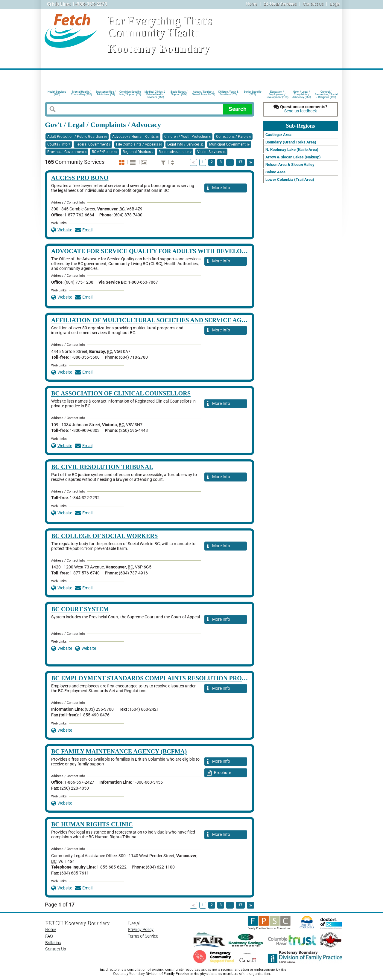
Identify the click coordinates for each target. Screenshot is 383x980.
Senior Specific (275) (253, 93)
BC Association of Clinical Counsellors (121, 393)
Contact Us (313, 4)
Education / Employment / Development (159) (277, 94)
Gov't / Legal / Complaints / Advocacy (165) (302, 94)
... (230, 162)
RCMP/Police (104, 152)
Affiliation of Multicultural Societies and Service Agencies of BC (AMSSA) (181, 320)
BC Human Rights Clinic (92, 824)
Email (84, 230)
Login (335, 4)
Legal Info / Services (185, 144)
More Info (218, 188)
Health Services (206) (57, 93)
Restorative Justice (175, 152)
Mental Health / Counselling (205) (81, 93)
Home (251, 4)
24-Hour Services (280, 4)
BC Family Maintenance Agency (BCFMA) (119, 751)
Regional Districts (138, 152)
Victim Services (211, 152)
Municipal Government (229, 144)
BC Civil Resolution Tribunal (102, 467)
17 (240, 162)
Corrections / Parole (233, 137)
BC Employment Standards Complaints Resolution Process (154, 678)
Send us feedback (301, 111)
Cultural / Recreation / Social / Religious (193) (326, 94)
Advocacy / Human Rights (135, 137)
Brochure (219, 773)
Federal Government (93, 144)
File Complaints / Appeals (139, 144)
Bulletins (53, 942)
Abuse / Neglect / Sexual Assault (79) (204, 93)
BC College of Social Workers (104, 536)
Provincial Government (67, 152)
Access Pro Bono (80, 178)
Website (62, 230)
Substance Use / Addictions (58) (106, 93)
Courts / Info (59, 144)
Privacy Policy (140, 929)
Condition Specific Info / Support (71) (130, 93)
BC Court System (80, 609)
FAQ (49, 936)
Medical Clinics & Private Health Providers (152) (155, 94)
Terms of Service (143, 936)
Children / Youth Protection (187, 137)
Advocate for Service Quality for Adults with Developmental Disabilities (182, 251)
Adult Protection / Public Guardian (77, 137)
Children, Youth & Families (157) (228, 93)
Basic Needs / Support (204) (179, 93)
